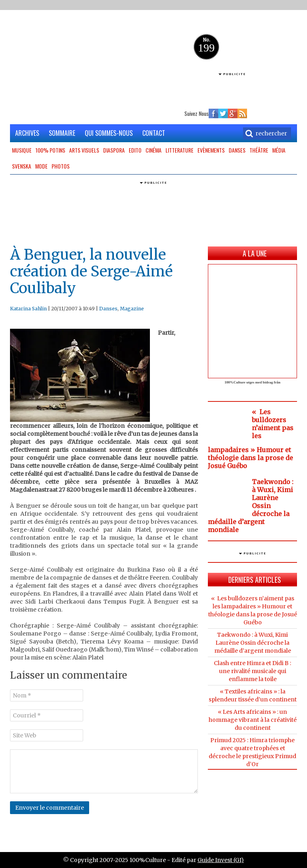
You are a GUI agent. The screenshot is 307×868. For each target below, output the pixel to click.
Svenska (22, 166)
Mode (41, 166)
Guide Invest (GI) (221, 860)
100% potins (50, 150)
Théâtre (259, 150)
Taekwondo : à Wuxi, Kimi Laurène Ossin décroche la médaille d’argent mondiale (253, 643)
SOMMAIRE (62, 133)
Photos (61, 166)
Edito (135, 150)
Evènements (211, 150)
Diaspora (114, 150)
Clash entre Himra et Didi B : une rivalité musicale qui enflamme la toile (252, 671)
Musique (22, 150)
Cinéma (153, 150)
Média (279, 150)
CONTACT (154, 133)
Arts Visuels (84, 150)
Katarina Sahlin (28, 309)
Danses (237, 150)
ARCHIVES (27, 133)
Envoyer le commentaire (50, 808)
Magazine (132, 309)
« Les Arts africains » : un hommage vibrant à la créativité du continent (253, 720)
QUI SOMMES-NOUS (109, 133)
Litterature (179, 150)
